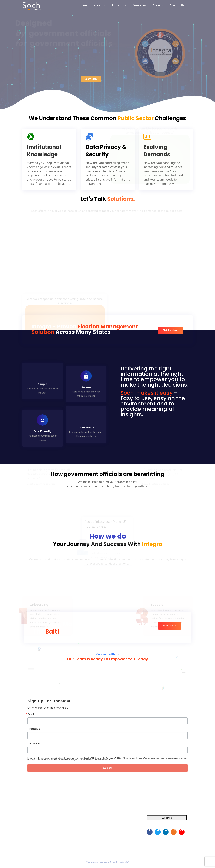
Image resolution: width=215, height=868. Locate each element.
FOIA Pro (27, 825)
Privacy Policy (69, 840)
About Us (67, 825)
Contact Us (67, 835)
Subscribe (167, 818)
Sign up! (108, 768)
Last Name (34, 744)
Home (65, 819)
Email (31, 714)
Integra (26, 819)
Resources (67, 830)
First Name (34, 729)
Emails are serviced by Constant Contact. (95, 760)
